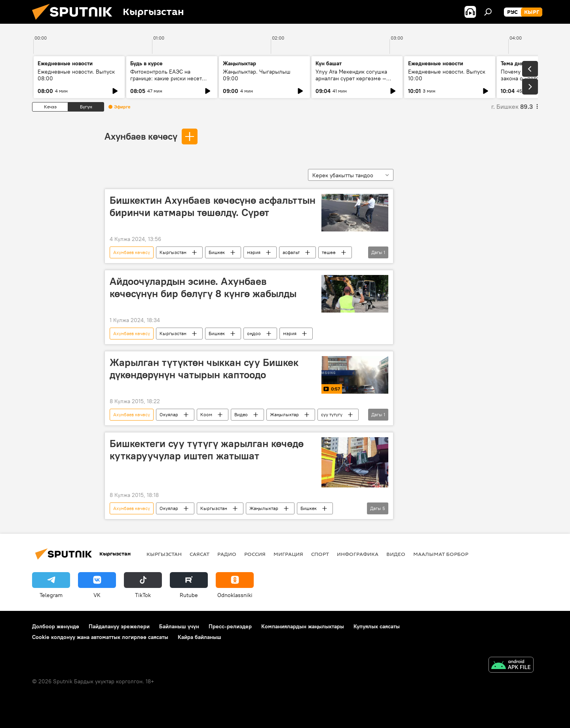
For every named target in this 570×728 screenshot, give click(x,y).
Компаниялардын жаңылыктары (303, 626)
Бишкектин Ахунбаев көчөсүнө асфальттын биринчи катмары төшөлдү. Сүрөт (213, 206)
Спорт (320, 554)
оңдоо (254, 333)
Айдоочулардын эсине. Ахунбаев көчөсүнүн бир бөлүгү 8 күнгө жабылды (203, 287)
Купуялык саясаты (377, 626)
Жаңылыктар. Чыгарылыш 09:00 (257, 75)
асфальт (291, 252)
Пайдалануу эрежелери (119, 626)
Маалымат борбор (441, 554)
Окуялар (169, 414)
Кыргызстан (173, 252)
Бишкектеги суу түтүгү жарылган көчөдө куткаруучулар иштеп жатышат (207, 450)
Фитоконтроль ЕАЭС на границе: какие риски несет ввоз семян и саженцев (166, 78)
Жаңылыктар (284, 414)
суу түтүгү (332, 414)
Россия (255, 554)
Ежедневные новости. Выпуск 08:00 (76, 75)
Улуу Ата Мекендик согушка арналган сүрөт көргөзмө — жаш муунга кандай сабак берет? (351, 82)
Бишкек (217, 252)
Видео (241, 414)
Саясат (199, 554)
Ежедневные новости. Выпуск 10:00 (447, 75)
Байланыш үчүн (179, 626)
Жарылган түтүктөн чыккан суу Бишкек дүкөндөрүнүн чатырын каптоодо (204, 369)
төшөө (329, 252)
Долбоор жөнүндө (56, 626)
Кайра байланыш (199, 637)
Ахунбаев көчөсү (141, 136)
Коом (206, 414)
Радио (227, 554)
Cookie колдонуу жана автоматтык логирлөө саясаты (100, 637)
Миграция (288, 554)
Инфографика (358, 554)
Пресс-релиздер (230, 626)
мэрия (254, 252)
